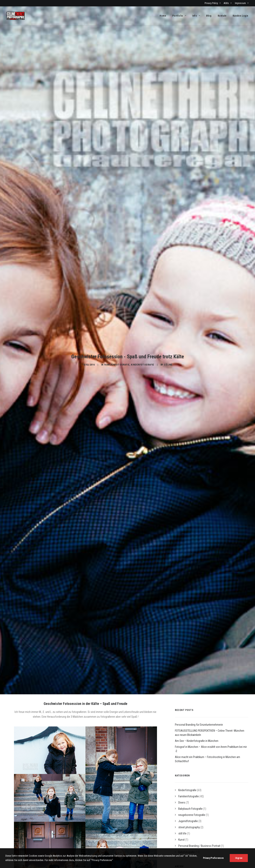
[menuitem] (213, 3)
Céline (168, 348)
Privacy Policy (212, 3)
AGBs (228, 3)
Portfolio (179, 16)
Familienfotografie (117, 348)
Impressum (242, 3)
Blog (209, 16)
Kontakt (222, 16)
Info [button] (196, 16)
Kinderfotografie (143, 348)
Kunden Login (240, 16)
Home (163, 16)
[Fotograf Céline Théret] (16, 16)
